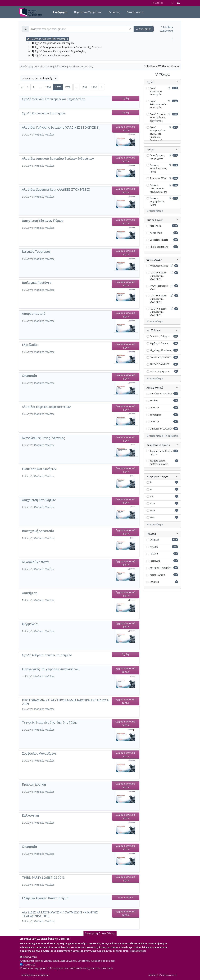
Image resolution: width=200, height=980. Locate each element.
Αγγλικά (154, 547)
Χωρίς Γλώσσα (157, 575)
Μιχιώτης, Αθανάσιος (161, 350)
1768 (68, 87)
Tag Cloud (172, 436)
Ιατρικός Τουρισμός (36, 252)
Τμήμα (151, 149)
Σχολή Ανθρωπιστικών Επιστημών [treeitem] (52, 43)
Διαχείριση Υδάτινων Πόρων (42, 221)
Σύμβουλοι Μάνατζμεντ (39, 753)
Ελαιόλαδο (30, 345)
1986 (152, 510)
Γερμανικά (155, 561)
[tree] (101, 47)
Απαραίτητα (30, 960)
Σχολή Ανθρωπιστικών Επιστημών (47, 655)
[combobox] (39, 78)
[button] (130, 29)
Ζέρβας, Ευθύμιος (159, 343)
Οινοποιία (29, 376)
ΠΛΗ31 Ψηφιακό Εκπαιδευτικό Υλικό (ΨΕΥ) (158, 312)
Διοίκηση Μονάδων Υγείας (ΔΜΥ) (158, 168)
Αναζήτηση (60, 12)
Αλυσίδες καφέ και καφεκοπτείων (46, 407)
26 (151, 489)
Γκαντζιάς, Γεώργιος (160, 336)
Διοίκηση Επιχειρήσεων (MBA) (157, 202)
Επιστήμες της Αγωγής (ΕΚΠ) (157, 157)
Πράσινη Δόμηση (34, 784)
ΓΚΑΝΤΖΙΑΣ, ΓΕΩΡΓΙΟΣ (161, 357)
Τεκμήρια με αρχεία (158, 445)
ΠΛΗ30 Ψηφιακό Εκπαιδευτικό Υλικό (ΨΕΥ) (158, 276)
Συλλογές (154, 260)
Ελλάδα (154, 401)
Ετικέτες (114, 12)
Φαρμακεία (30, 624)
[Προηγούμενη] (22, 87)
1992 (152, 517)
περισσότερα (155, 211)
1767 (59, 87)
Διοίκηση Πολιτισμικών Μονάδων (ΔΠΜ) (158, 188)
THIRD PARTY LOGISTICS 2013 (43, 878)
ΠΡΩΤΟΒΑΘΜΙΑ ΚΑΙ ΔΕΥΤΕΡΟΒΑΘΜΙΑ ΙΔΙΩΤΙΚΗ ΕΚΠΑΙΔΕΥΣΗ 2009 (66, 702)
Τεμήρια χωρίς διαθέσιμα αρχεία (159, 462)
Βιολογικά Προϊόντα (37, 283)
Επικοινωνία (135, 12)
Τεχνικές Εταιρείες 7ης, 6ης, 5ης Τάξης (50, 722)
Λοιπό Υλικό (156, 233)
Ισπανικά (154, 582)
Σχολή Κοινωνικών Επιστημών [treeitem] (50, 55)
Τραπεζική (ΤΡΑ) (158, 178)
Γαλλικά (154, 554)
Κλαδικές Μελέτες (44, 135)
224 (152, 496)
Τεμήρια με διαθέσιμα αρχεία (161, 453)
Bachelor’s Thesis (159, 240)
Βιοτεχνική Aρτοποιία (38, 531)
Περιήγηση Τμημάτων (88, 12)
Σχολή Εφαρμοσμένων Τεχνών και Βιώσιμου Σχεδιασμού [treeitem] (66, 47)
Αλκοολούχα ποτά (35, 562)
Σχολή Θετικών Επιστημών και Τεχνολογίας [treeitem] (58, 51)
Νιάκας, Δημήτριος (160, 371)
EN (173, 3)
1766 (48, 87)
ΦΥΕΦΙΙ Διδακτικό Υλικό (159, 287)
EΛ (178, 3)
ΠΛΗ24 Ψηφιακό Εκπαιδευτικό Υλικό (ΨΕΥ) (158, 299)
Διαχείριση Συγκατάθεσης (100, 936)
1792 (94, 87)
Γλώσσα (151, 534)
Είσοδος (158, 3)
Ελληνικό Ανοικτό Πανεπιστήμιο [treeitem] (47, 39)
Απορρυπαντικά (34, 314)
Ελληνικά (154, 540)
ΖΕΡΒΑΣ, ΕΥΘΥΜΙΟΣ (160, 364)
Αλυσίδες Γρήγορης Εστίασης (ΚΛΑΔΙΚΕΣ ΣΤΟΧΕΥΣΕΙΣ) (61, 127)
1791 (84, 87)
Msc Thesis (156, 226)
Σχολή (150, 82)
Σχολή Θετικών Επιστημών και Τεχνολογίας (54, 99)
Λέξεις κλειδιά (155, 388)
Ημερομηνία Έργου (158, 476)
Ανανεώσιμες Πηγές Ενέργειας (43, 438)
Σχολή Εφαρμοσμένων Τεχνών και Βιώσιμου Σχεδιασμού (158, 134)
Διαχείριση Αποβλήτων (39, 500)
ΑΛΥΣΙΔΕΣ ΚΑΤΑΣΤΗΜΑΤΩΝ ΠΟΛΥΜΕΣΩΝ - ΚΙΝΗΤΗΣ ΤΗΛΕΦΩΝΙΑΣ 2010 (60, 914)
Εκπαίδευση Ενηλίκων (161, 394)
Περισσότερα (138, 954)
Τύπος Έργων (155, 220)
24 (151, 482)
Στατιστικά (29, 967)
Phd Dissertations (159, 247)
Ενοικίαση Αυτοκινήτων (39, 469)
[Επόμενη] (102, 87)
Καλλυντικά (30, 816)
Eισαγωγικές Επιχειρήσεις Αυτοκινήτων (51, 669)
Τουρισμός (155, 415)
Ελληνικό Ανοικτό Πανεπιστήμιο (45, 898)
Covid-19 (154, 408)
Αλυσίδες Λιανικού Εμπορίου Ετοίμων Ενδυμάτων (58, 159)
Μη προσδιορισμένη (160, 568)
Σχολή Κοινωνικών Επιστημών (44, 113)
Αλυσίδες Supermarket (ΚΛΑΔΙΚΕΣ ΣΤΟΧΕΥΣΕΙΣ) (56, 190)
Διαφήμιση (30, 593)
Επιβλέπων (153, 330)
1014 (152, 503)
